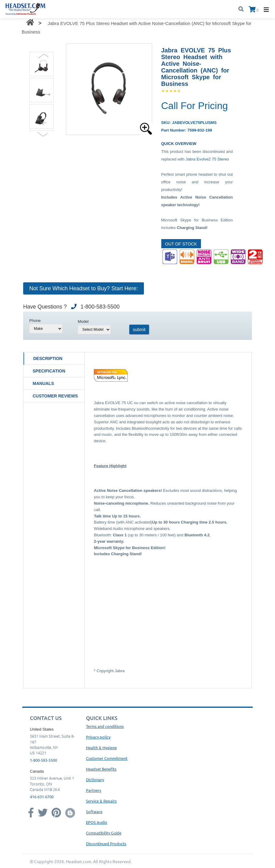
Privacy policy (98, 737)
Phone (35, 321)
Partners (94, 790)
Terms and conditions (105, 726)
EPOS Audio (97, 822)
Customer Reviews (55, 396)
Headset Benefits (101, 769)
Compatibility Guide (104, 833)
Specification (49, 371)
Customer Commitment (107, 758)
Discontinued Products (106, 843)
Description (48, 358)
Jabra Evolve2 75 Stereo (207, 159)
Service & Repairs (101, 801)
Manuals (43, 383)
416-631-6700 (42, 797)
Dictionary (95, 780)
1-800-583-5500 (43, 760)
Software (94, 812)
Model (83, 321)
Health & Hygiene (101, 748)
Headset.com (79, 861)
